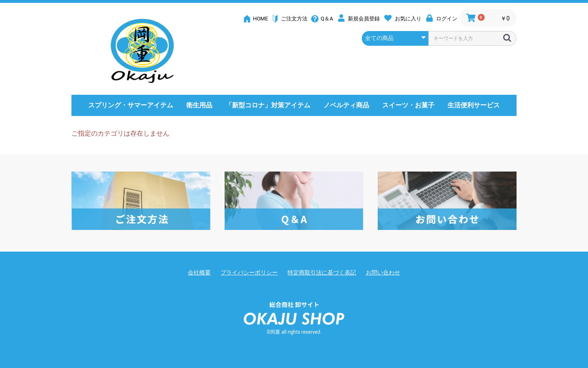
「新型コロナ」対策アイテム (268, 105)
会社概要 (199, 272)
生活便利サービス (474, 105)
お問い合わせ (383, 272)
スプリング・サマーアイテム (131, 105)
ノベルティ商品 (346, 105)
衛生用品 (199, 105)
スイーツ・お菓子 (408, 105)
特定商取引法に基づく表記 (322, 272)
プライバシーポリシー (249, 272)
